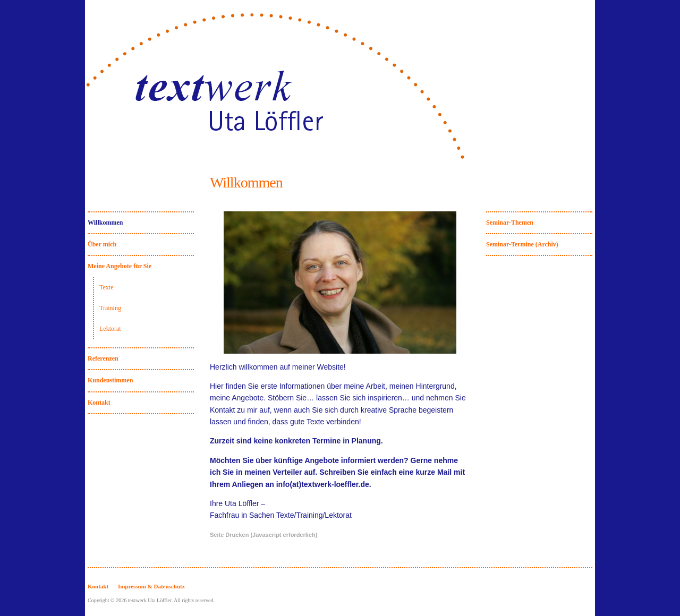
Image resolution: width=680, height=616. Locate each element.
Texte (106, 287)
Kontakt (99, 403)
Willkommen (105, 223)
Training (110, 308)
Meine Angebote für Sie (120, 266)
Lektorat (110, 329)
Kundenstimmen (110, 380)
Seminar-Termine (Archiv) (522, 244)
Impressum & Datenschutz (151, 586)
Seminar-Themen (510, 223)
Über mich (102, 244)
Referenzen (103, 358)
